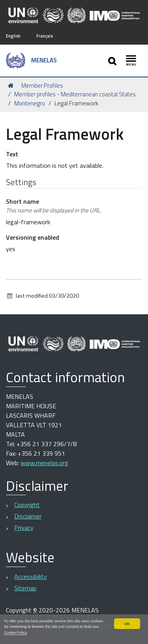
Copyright (27, 505)
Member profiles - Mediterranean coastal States (75, 94)
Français (45, 36)
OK (127, 624)
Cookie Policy (15, 632)
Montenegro (30, 103)
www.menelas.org (44, 463)
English (13, 36)
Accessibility (31, 576)
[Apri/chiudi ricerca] (113, 61)
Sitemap (25, 588)
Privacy (24, 528)
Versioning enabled (33, 237)
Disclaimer (28, 516)
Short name (53, 206)
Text (12, 154)
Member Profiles (42, 85)
